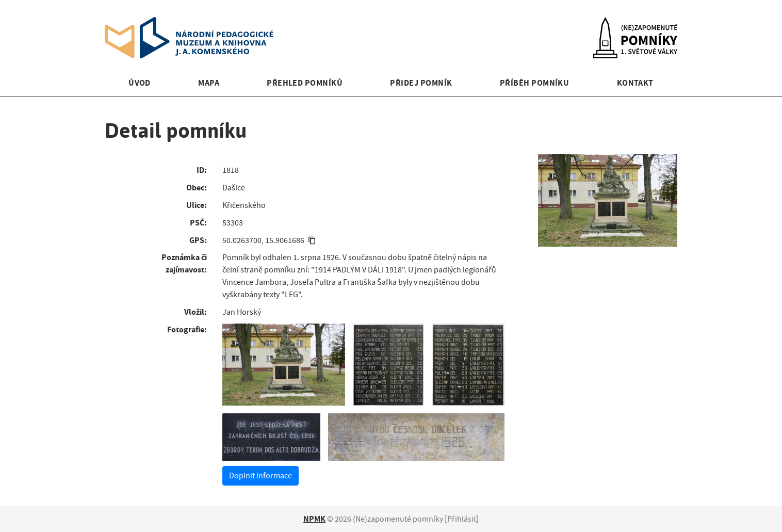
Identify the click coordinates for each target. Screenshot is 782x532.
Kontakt (635, 83)
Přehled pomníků (305, 83)
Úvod (140, 83)
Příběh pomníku (535, 83)
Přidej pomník (421, 83)
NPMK (314, 519)
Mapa (209, 83)
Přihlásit (462, 519)
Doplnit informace (260, 476)
